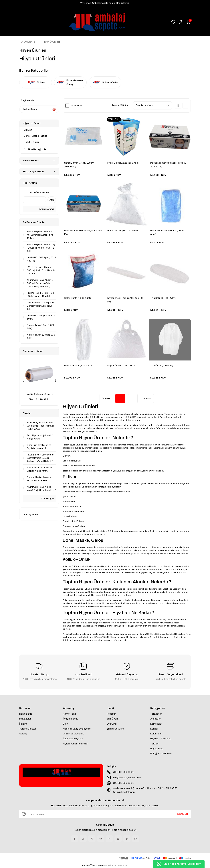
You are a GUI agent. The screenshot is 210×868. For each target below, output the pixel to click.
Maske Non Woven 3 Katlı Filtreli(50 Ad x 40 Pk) (168, 165)
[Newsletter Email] (105, 814)
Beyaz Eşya (157, 749)
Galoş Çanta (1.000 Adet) (78, 298)
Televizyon (156, 714)
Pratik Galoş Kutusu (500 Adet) (123, 163)
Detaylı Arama (46, 209)
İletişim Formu (71, 719)
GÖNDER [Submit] (182, 814)
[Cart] (189, 22)
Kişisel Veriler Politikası (75, 744)
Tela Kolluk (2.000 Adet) (163, 298)
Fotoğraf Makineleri (161, 753)
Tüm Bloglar (48, 498)
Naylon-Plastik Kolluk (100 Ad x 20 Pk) (125, 300)
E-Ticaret (97, 865)
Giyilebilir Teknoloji (161, 739)
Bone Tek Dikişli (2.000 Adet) (123, 231)
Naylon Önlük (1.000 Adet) (121, 366)
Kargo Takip (70, 714)
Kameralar (156, 724)
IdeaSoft (87, 865)
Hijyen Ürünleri (51, 42)
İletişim (23, 724)
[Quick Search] (34, 200)
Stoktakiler (77, 106)
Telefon (154, 744)
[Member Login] (181, 22)
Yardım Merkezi (28, 729)
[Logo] (94, 22)
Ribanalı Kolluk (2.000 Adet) (79, 366)
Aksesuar (155, 719)
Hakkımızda (26, 714)
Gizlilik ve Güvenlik (73, 734)
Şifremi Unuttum (115, 729)
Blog (66, 724)
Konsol (154, 729)
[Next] (55, 380)
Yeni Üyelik (113, 719)
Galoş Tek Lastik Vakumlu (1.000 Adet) (167, 232)
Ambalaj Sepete (30, 514)
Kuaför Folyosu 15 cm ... (39, 394)
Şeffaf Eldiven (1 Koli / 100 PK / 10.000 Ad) (80, 165)
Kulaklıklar (156, 734)
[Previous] (23, 380)
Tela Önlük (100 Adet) (162, 366)
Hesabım (111, 714)
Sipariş (23, 734)
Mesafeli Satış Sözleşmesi (77, 729)
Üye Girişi (112, 724)
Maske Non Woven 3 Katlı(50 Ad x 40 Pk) (83, 232)
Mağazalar (25, 719)
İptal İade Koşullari (73, 739)
